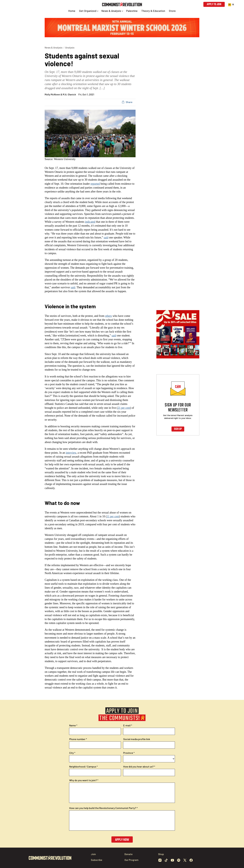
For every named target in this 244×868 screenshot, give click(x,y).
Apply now (122, 840)
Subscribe (97, 860)
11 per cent (113, 516)
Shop (161, 854)
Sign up (178, 429)
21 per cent (124, 408)
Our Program (131, 860)
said (106, 237)
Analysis (70, 47)
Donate (129, 854)
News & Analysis (54, 47)
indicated (90, 222)
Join (93, 854)
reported (95, 184)
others (108, 316)
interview (71, 453)
